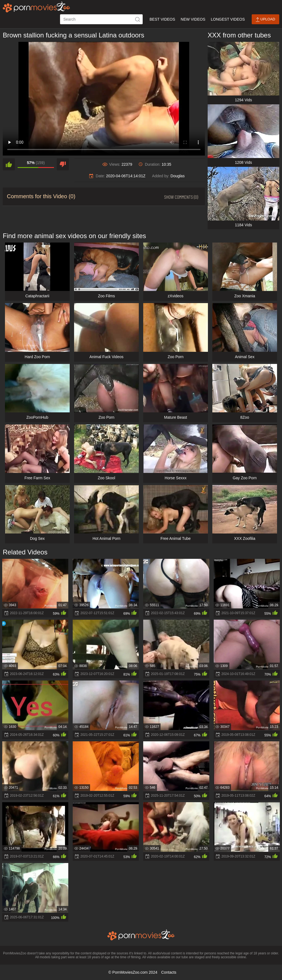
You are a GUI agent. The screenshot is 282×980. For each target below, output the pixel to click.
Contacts (169, 972)
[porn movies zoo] (36, 7)
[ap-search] (101, 19)
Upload (265, 19)
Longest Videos (228, 19)
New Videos (193, 19)
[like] (9, 164)
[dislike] (63, 164)
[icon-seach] (138, 19)
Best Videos (162, 19)
